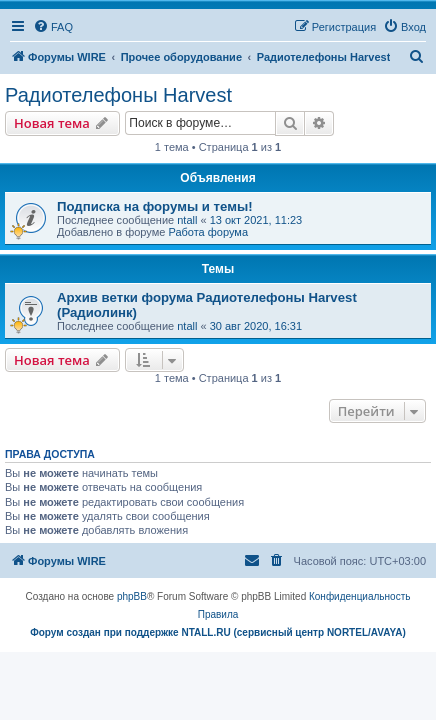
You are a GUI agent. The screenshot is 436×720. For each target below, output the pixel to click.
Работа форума (208, 232)
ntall (187, 220)
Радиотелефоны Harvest (118, 95)
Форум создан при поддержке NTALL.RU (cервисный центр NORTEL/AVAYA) (218, 632)
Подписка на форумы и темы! (155, 206)
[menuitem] (53, 27)
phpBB (132, 596)
